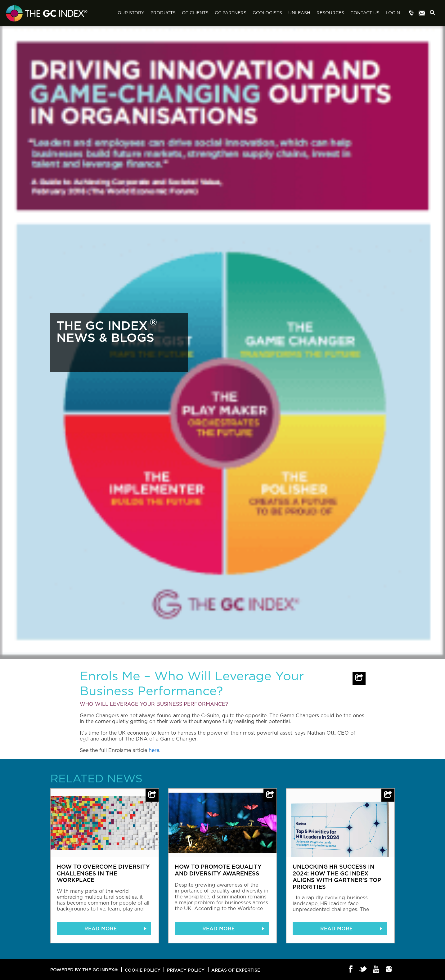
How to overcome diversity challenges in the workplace (103, 873)
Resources (330, 13)
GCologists (267, 13)
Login (393, 13)
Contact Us (365, 13)
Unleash (299, 13)
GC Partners (231, 13)
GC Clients (195, 13)
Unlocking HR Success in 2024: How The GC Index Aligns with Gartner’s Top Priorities (337, 877)
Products (163, 13)
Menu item (411, 13)
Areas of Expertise (236, 970)
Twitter (364, 969)
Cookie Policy (143, 970)
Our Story (131, 13)
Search (434, 13)
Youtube (376, 969)
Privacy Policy (186, 970)
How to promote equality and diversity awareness (218, 870)
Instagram (389, 969)
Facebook (351, 969)
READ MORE (101, 929)
